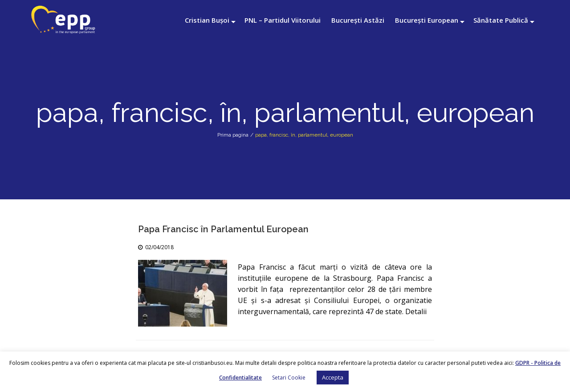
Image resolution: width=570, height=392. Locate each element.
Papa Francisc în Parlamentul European (223, 229)
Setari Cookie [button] (289, 378)
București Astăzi (358, 20)
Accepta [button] (333, 377)
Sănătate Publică (501, 20)
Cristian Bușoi (207, 20)
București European (427, 20)
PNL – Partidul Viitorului (283, 20)
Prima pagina (233, 135)
